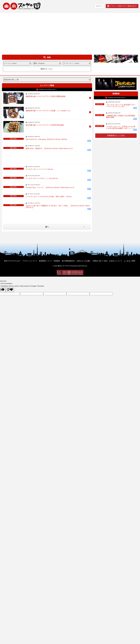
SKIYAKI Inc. (83, 266)
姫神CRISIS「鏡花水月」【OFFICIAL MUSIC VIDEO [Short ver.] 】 (49, 149)
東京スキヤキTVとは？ (13, 261)
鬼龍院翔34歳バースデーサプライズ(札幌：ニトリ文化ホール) (48, 111)
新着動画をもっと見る (116, 135)
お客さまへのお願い (84, 261)
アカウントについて (30, 261)
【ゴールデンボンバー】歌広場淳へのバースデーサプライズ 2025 (121, 106)
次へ (47, 227)
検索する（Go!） (47, 69)
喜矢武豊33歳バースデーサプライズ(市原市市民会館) (45, 125)
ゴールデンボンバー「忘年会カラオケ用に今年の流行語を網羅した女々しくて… (121, 127)
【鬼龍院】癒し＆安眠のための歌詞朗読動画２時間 (121, 117)
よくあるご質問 (129, 261)
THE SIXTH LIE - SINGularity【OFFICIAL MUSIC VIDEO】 (47, 139)
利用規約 (57, 261)
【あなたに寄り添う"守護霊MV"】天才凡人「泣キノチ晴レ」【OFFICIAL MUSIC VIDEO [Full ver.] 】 (58, 207)
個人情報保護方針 (68, 261)
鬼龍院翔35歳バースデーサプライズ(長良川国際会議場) (46, 96)
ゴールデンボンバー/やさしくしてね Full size (42, 178)
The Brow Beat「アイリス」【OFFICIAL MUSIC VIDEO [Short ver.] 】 (50, 188)
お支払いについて (116, 261)
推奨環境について (45, 261)
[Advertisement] (70, 32)
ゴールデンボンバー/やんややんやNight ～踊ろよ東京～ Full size (49, 197)
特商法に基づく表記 (100, 261)
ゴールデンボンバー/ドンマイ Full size (39, 169)
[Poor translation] (10, 290)
